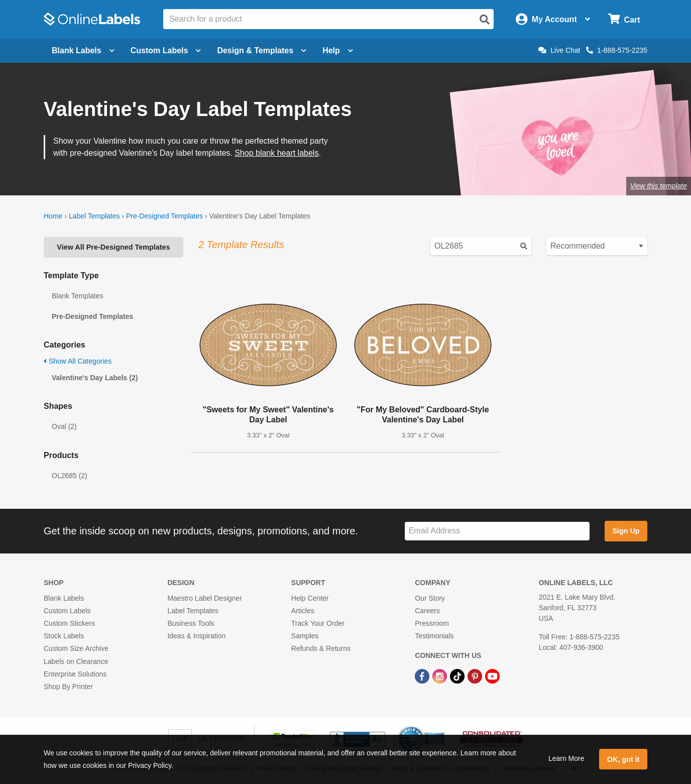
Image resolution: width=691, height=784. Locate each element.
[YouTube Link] (492, 676)
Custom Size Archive (76, 648)
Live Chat (559, 50)
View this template (659, 186)
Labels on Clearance (76, 661)
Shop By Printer (68, 687)
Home (53, 216)
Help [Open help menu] (338, 50)
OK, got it (623, 759)
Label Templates (94, 216)
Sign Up (626, 531)
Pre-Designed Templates (164, 216)
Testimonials (434, 636)
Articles (303, 611)
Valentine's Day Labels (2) (95, 378)
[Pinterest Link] (476, 676)
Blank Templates (77, 296)
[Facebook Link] (423, 676)
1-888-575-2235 (617, 50)
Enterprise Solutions (75, 674)
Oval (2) (64, 426)
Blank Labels (64, 598)
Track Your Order (318, 623)
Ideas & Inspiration (196, 636)
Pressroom (432, 623)
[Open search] (485, 20)
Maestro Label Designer (205, 598)
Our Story (430, 598)
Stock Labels (64, 636)
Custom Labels (67, 611)
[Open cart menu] (624, 19)
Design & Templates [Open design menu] (262, 50)
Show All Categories (78, 361)
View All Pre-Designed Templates (113, 247)
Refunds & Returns (321, 648)
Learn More (566, 758)
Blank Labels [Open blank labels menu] (83, 50)
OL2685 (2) (70, 476)
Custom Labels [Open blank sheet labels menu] (166, 50)
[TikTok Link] (458, 676)
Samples (305, 636)
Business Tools (191, 623)
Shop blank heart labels (276, 153)
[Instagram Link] (441, 676)
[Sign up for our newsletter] (497, 531)
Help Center (310, 598)
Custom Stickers (69, 623)
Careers (427, 611)
